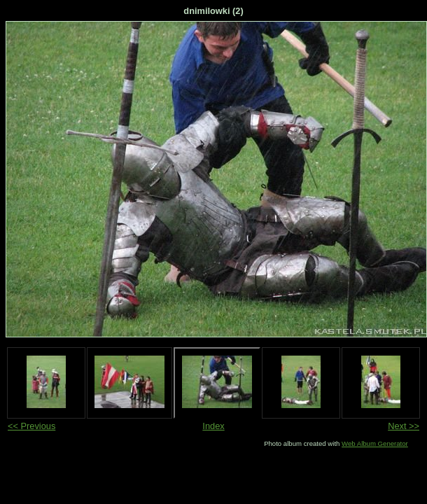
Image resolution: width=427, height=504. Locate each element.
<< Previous (31, 426)
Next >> (404, 426)
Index (213, 426)
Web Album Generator (375, 443)
